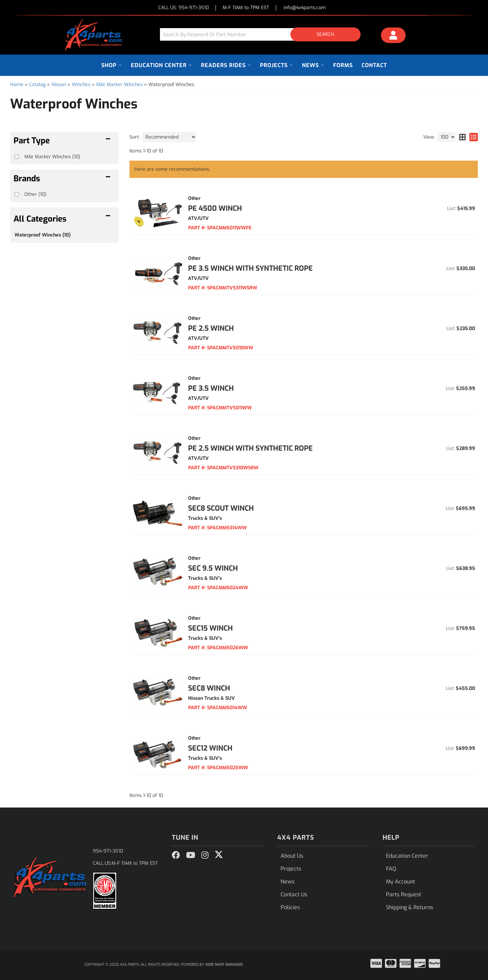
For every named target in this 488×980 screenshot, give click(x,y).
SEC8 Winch (209, 688)
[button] (263, 34)
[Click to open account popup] (393, 36)
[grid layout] (462, 137)
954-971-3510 (108, 851)
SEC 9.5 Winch (213, 568)
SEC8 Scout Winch (221, 508)
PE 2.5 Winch (211, 328)
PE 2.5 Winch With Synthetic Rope (250, 448)
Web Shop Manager (224, 965)
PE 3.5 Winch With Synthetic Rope (250, 268)
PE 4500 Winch (215, 208)
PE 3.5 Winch (211, 388)
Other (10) (35, 194)
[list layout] (474, 137)
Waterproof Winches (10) (43, 235)
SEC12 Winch (210, 748)
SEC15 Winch (210, 628)
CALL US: (184, 8)
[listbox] (169, 137)
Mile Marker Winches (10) (52, 157)
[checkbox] (17, 194)
